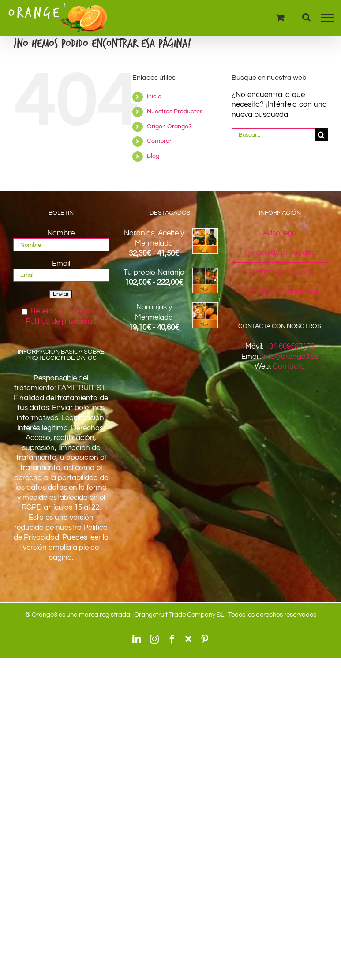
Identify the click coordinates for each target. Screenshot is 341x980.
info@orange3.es (290, 357)
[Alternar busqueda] (306, 17)
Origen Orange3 (169, 127)
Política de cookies (280, 272)
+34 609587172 (290, 347)
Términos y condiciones (280, 291)
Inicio (154, 97)
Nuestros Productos (175, 112)
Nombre (61, 233)
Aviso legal (280, 233)
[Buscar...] (273, 135)
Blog (153, 156)
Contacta (289, 366)
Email (61, 264)
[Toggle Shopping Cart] (280, 17)
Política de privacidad (280, 253)
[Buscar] (321, 135)
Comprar (159, 141)
